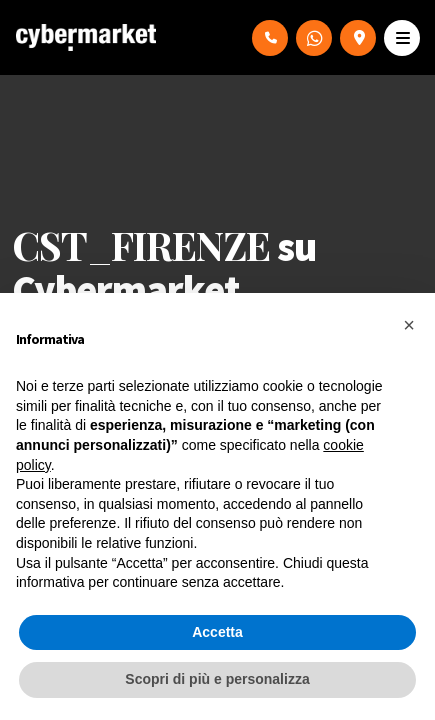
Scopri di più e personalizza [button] (217, 679)
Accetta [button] (217, 632)
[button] (409, 325)
